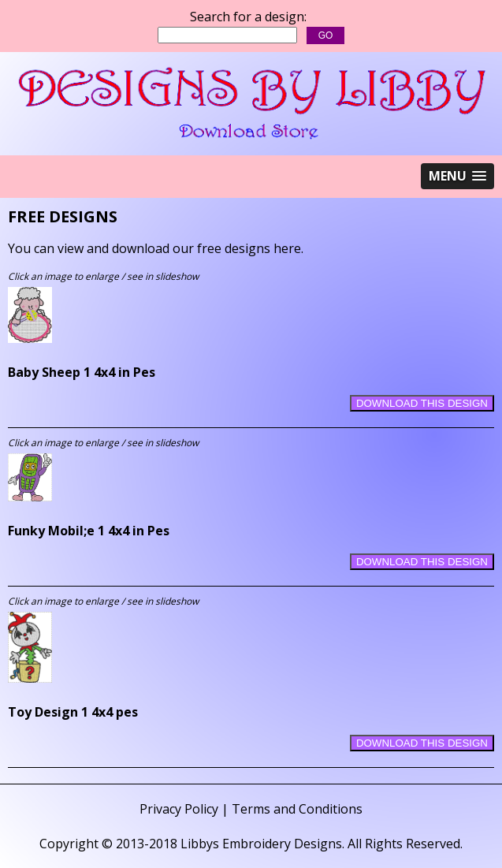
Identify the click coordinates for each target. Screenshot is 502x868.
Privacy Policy (179, 809)
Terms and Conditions (297, 809)
